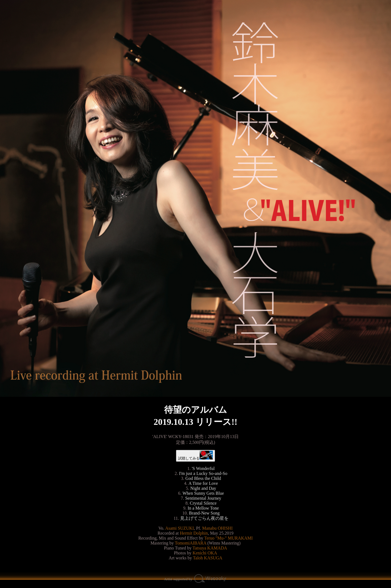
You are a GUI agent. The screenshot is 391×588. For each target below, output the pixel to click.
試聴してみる (196, 456)
